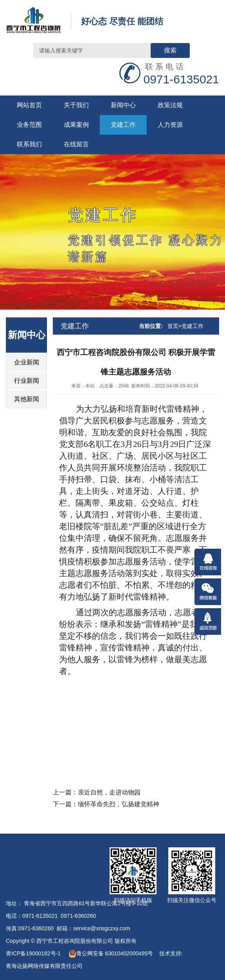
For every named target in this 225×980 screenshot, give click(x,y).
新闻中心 (123, 105)
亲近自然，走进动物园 (109, 792)
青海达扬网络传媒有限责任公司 (44, 966)
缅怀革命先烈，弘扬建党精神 (119, 804)
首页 (173, 326)
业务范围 (29, 125)
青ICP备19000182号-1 (34, 953)
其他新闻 (27, 399)
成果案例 (76, 125)
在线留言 (76, 144)
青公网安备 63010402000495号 (111, 953)
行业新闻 (27, 381)
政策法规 (170, 105)
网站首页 (29, 105)
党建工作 (123, 125)
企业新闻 (27, 362)
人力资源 (170, 125)
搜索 (170, 50)
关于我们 (76, 105)
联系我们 (29, 144)
